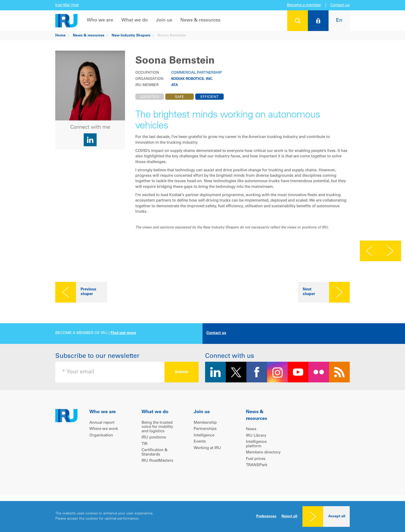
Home (60, 36)
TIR (145, 444)
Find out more (123, 333)
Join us (164, 20)
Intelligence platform (256, 444)
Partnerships (205, 429)
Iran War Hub (67, 5)
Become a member (304, 5)
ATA (175, 85)
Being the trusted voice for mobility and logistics (157, 427)
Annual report (102, 423)
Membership (205, 423)
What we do (135, 20)
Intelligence (204, 435)
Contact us (340, 5)
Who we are (100, 20)
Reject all (289, 516)
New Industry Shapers (131, 36)
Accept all (337, 516)
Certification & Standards (155, 452)
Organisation (101, 435)
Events (200, 442)
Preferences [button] (266, 516)
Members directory (263, 453)
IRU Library (256, 436)
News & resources (200, 20)
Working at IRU (207, 448)
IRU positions (154, 438)
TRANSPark (257, 465)
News (251, 429)
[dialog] (202, 516)
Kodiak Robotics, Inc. (192, 79)
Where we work (104, 429)
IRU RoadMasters (157, 461)
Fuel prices (256, 459)
